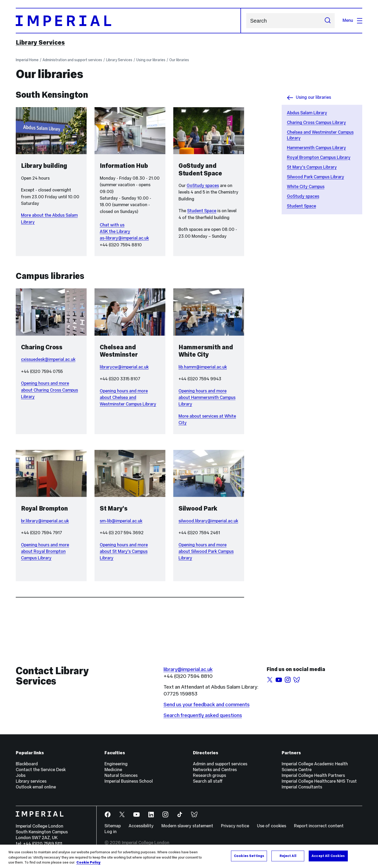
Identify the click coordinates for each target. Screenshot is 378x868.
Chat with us (112, 225)
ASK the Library (115, 232)
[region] (189, 856)
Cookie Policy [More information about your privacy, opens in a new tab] (88, 862)
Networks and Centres (215, 770)
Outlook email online (36, 787)
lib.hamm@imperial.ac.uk (203, 367)
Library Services (40, 43)
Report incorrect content (319, 826)
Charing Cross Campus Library (316, 123)
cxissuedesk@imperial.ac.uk (48, 359)
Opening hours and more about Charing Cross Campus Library (49, 390)
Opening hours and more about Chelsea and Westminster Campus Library (128, 398)
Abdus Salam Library (307, 113)
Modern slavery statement (187, 826)
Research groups (209, 775)
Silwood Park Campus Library (316, 177)
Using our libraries (151, 60)
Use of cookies (272, 826)
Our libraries (179, 60)
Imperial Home (27, 60)
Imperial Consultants (302, 787)
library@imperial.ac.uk (188, 669)
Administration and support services (72, 60)
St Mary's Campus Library (312, 167)
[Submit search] (328, 21)
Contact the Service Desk (41, 770)
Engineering (116, 764)
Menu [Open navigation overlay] (352, 20)
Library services (31, 781)
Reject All (288, 856)
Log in (111, 832)
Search (246, 21)
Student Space (301, 206)
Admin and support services (220, 764)
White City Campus (306, 187)
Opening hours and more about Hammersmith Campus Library (207, 398)
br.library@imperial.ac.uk (45, 521)
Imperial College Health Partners (313, 775)
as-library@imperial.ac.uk (124, 238)
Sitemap (113, 826)
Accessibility (141, 826)
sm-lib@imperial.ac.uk (121, 521)
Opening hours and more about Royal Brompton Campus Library (45, 552)
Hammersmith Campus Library (316, 148)
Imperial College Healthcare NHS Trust (319, 781)
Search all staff (208, 781)
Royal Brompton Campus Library (319, 157)
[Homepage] (128, 21)
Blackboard (27, 764)
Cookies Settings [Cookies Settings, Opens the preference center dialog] (249, 856)
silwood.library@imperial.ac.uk (208, 521)
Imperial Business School (129, 781)
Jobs (21, 775)
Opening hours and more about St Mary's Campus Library (124, 552)
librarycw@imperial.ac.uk (124, 367)
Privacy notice (235, 826)
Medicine (113, 770)
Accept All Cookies (328, 856)
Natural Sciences (121, 775)
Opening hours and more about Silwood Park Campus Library (206, 552)
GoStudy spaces (303, 196)
